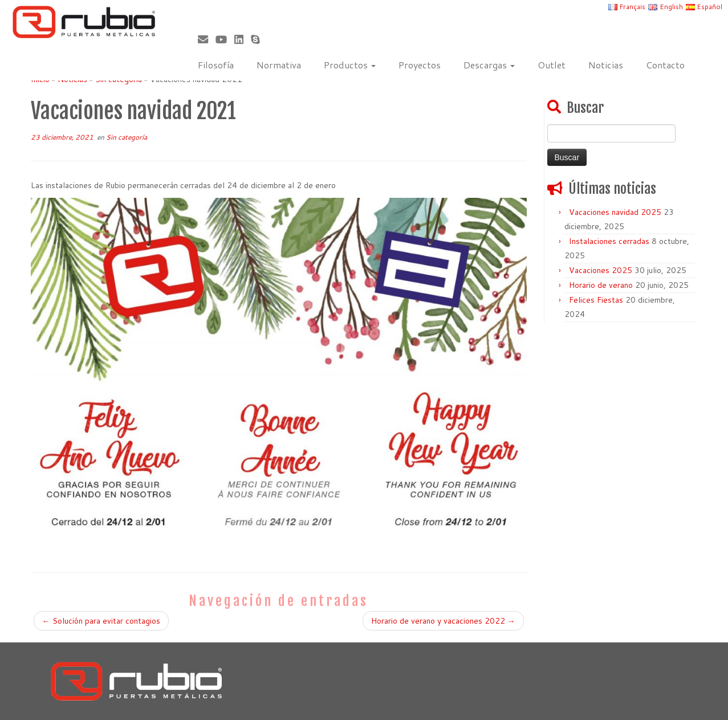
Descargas (489, 65)
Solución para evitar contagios (101, 621)
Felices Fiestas (596, 300)
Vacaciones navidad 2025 (615, 212)
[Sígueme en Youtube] (225, 39)
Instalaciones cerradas (609, 241)
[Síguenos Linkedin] (243, 39)
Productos (350, 65)
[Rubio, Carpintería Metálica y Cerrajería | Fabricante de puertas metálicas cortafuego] (84, 22)
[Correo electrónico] (207, 39)
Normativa (279, 65)
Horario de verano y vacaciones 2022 (443, 621)
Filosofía (216, 65)
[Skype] (259, 39)
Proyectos (420, 65)
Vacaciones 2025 (601, 270)
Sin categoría (127, 137)
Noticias (606, 65)
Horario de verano (601, 285)
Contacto (665, 65)
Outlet (552, 65)
